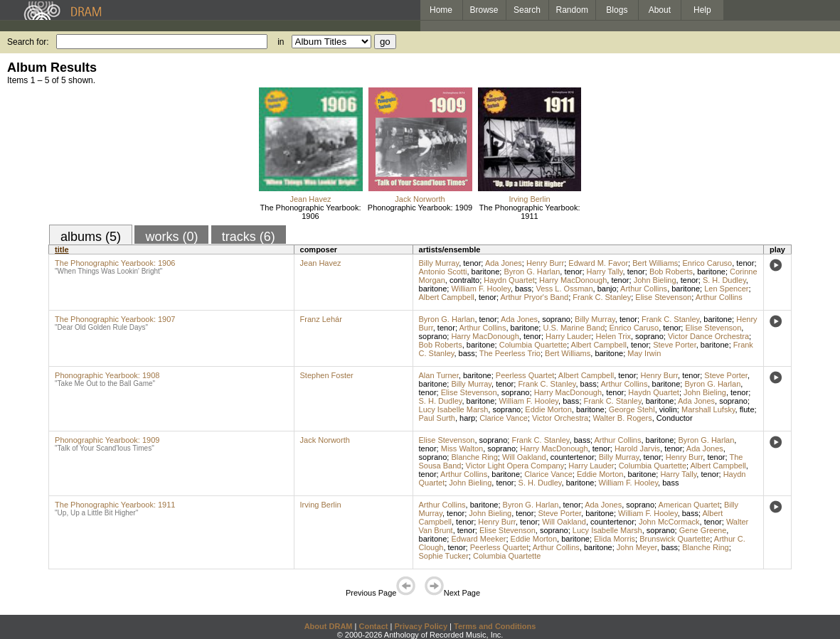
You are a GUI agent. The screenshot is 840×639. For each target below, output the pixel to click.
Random (572, 10)
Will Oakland (524, 457)
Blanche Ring (474, 457)
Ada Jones (504, 263)
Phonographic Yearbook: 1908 (107, 375)
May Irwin (644, 353)
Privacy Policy (421, 626)
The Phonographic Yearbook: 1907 (115, 319)
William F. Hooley (481, 289)
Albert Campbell (447, 297)
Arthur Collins (644, 289)
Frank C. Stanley (602, 297)
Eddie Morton (548, 409)
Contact (373, 626)
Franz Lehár (321, 319)
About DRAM (329, 626)
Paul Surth (437, 418)
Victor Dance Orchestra (708, 336)
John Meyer (637, 547)
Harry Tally (605, 272)
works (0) (171, 237)
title (62, 249)
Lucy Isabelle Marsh (454, 409)
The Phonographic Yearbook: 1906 (311, 212)
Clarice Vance (504, 418)
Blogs (617, 10)
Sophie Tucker (444, 556)
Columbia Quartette (533, 345)
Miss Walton (462, 449)
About (660, 10)
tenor (472, 263)
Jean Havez (310, 199)
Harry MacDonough (573, 280)
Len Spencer (726, 289)
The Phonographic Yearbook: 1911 (530, 212)
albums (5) (91, 237)
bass (523, 289)
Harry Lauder (568, 336)
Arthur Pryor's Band (535, 297)
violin (668, 409)
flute (747, 409)
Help (702, 10)
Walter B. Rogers (622, 418)
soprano (556, 319)
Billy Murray (439, 263)
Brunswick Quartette (675, 539)
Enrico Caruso (707, 263)
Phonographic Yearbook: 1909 (420, 208)
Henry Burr (545, 263)
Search (527, 10)
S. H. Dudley (724, 280)
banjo (607, 289)
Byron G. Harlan (532, 272)
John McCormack (669, 522)
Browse (484, 10)
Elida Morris (615, 539)
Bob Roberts (671, 272)
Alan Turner (439, 375)
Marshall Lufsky (708, 409)
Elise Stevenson (663, 297)
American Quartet (689, 505)
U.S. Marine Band (574, 328)
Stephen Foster (327, 375)
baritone (486, 272)
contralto (464, 280)
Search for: (28, 42)
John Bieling (655, 280)
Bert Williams (655, 263)
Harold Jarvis (637, 449)
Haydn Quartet (509, 280)
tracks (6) (249, 237)
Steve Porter (675, 345)
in (281, 42)
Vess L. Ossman (564, 289)
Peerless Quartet (525, 375)
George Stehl (632, 409)
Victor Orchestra (560, 418)
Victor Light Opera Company (515, 466)
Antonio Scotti (443, 272)
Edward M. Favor (598, 263)
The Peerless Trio (510, 353)
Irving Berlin (529, 199)
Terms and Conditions (495, 626)
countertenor (573, 457)
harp (467, 418)
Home (441, 10)
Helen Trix (613, 336)
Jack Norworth (420, 199)
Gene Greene (703, 530)
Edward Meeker (478, 539)
